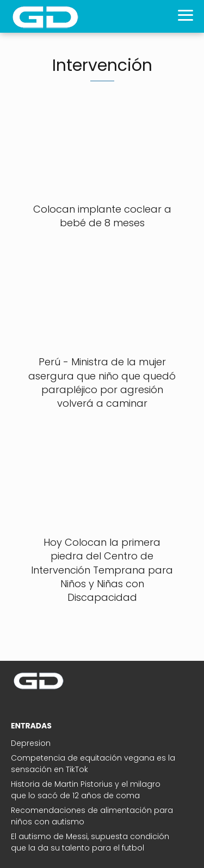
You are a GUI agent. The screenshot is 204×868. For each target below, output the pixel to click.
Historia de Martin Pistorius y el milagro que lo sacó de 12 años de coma (86, 790)
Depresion (31, 743)
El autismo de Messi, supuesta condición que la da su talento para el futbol (90, 842)
